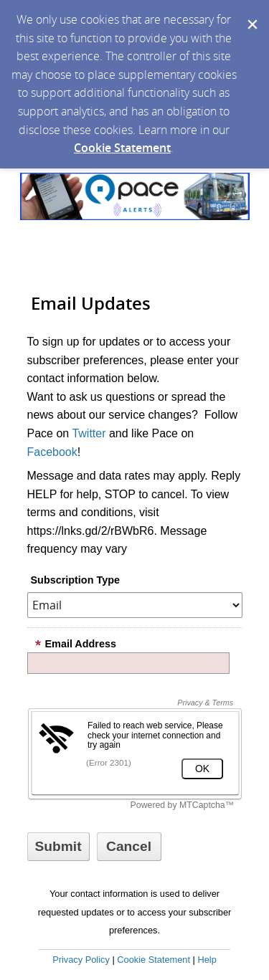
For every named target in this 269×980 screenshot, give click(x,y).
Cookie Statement (122, 148)
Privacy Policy (81, 960)
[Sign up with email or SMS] (58, 847)
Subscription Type (75, 580)
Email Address (75, 644)
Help (207, 960)
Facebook (52, 452)
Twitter (89, 433)
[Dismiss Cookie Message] (251, 14)
